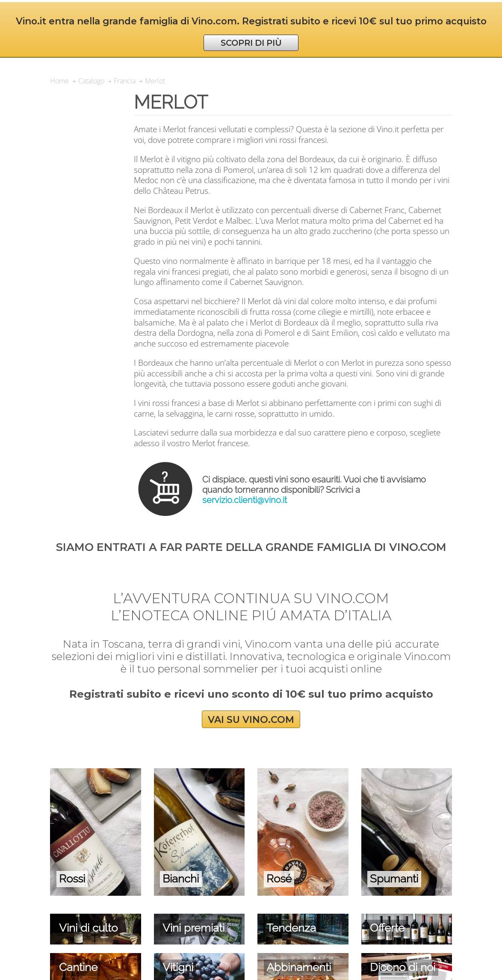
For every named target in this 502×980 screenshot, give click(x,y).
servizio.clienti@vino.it (245, 500)
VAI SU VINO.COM (251, 719)
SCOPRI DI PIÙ (251, 43)
